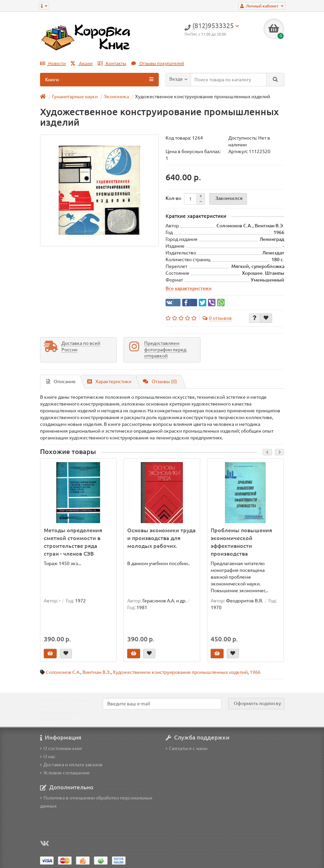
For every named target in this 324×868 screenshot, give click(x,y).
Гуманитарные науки (75, 97)
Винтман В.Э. (97, 672)
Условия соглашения (65, 773)
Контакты (112, 64)
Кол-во (173, 198)
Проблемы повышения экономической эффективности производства (241, 542)
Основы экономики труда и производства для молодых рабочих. (161, 538)
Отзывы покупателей (158, 64)
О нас (48, 757)
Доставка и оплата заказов (71, 765)
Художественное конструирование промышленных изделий (180, 672)
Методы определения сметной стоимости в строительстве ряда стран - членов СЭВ (73, 542)
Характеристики (109, 381)
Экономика (116, 97)
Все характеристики (189, 288)
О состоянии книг (61, 748)
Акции (82, 64)
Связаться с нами (186, 748)
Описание (61, 381)
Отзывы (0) (160, 381)
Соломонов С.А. (63, 672)
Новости (53, 64)
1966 (255, 672)
